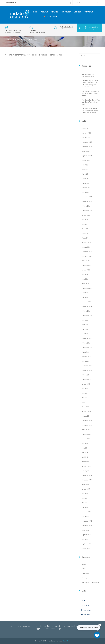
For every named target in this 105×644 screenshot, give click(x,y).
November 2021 (87, 306)
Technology (66, 12)
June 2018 (85, 448)
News (83, 569)
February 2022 (86, 302)
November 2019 (87, 370)
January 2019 (86, 416)
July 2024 (85, 220)
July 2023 (85, 275)
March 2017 (85, 507)
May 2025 (85, 174)
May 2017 (85, 503)
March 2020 (85, 352)
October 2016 (86, 530)
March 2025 (85, 183)
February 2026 (86, 133)
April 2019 (85, 402)
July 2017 (85, 494)
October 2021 (86, 311)
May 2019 (85, 398)
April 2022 (85, 293)
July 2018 (85, 443)
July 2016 (85, 539)
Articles (78, 12)
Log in (83, 600)
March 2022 (85, 297)
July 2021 (85, 320)
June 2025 (85, 170)
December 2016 (87, 521)
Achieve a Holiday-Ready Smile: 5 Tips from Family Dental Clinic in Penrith (90, 111)
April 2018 (85, 457)
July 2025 (85, 165)
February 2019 (86, 411)
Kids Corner (38, 16)
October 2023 (86, 261)
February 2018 (86, 466)
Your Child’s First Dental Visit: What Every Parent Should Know (91, 102)
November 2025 (87, 147)
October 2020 (86, 343)
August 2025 (86, 160)
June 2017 (85, 498)
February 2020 (86, 357)
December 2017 (87, 475)
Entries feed (85, 605)
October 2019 (86, 375)
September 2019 (87, 380)
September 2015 (87, 544)
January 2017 (86, 516)
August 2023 (86, 270)
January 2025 (86, 192)
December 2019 (87, 366)
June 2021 (85, 325)
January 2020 (86, 361)
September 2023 (87, 265)
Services (55, 12)
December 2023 (87, 252)
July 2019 (85, 389)
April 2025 (85, 179)
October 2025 (86, 151)
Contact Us (89, 12)
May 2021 (85, 329)
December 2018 (87, 421)
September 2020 (87, 348)
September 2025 (87, 156)
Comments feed (86, 610)
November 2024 (87, 201)
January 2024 (86, 247)
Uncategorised (86, 578)
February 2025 (86, 188)
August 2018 (86, 439)
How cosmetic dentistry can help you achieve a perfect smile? (90, 93)
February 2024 (86, 243)
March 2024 (85, 238)
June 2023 (85, 279)
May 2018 (85, 453)
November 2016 (87, 526)
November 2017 (87, 480)
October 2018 (86, 430)
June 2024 (85, 224)
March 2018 (85, 462)
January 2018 (86, 471)
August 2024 (86, 215)
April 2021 (85, 334)
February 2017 (86, 512)
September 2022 (87, 288)
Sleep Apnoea (52, 16)
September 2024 (87, 211)
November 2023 (87, 256)
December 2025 (87, 142)
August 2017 (86, 489)
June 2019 (85, 393)
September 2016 (87, 535)
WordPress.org (86, 615)
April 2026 (85, 128)
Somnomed (85, 573)
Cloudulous (67, 641)
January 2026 (86, 138)
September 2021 (87, 316)
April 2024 (85, 233)
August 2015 (86, 548)
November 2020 (87, 338)
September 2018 (87, 434)
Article (84, 564)
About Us (44, 12)
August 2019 (86, 384)
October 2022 (86, 284)
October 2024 (86, 206)
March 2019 (85, 407)
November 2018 (87, 425)
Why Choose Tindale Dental (90, 582)
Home (35, 12)
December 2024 (87, 197)
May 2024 (85, 229)
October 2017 (86, 485)
